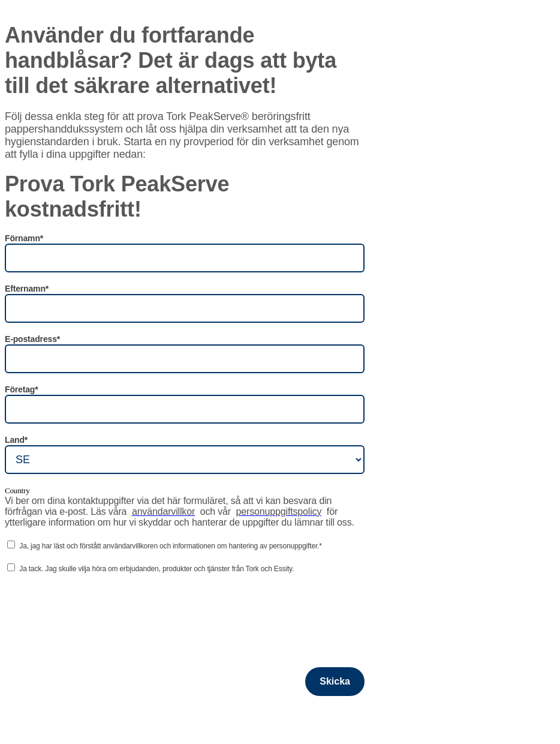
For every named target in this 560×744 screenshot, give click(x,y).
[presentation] (96, 608)
